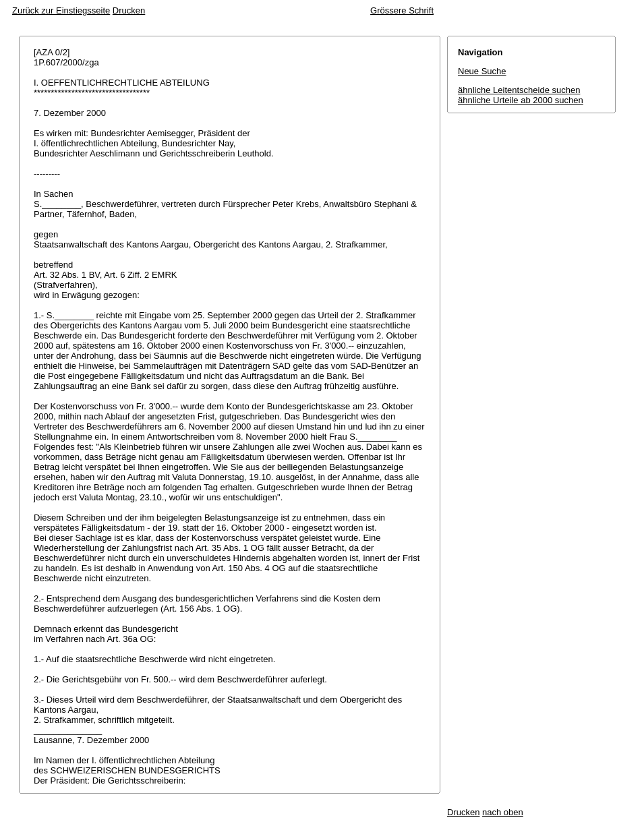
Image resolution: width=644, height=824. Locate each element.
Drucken (129, 10)
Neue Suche (482, 71)
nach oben (503, 812)
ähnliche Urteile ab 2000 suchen (521, 100)
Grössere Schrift (402, 10)
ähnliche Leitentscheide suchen (519, 90)
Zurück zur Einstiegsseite (61, 10)
